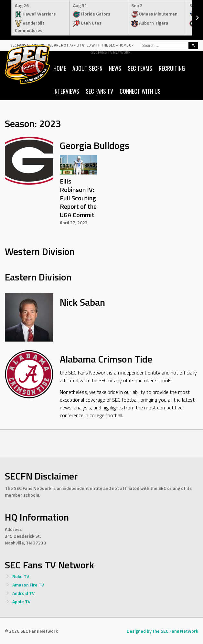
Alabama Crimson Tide (106, 359)
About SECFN (87, 68)
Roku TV (21, 576)
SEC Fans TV (99, 91)
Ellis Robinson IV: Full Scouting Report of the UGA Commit (78, 198)
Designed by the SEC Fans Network (162, 631)
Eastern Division (38, 277)
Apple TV (21, 602)
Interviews (66, 91)
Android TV (23, 593)
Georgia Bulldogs (95, 145)
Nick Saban (82, 302)
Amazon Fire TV (28, 585)
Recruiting (172, 68)
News (115, 68)
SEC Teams (140, 68)
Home (60, 68)
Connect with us (140, 91)
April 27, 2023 (74, 222)
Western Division (40, 251)
